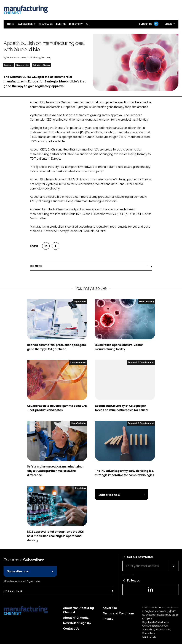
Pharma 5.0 (46, 24)
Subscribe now (109, 495)
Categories (25, 24)
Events (61, 24)
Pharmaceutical (23, 65)
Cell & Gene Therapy (41, 65)
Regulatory (8, 65)
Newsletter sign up (77, 623)
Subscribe (148, 24)
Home (11, 24)
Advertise (110, 608)
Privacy (108, 619)
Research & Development (141, 362)
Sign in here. (34, 581)
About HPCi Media (76, 618)
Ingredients (80, 302)
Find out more (13, 591)
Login (168, 24)
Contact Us (71, 629)
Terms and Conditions (119, 613)
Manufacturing (146, 302)
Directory (76, 24)
